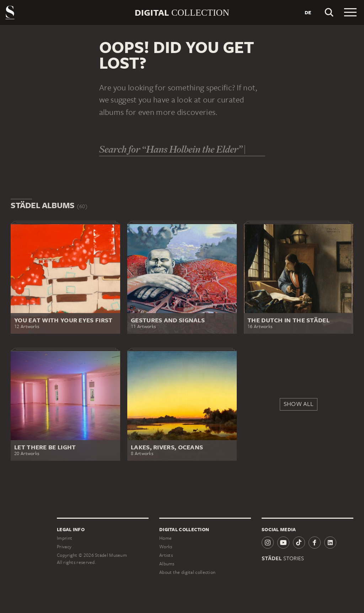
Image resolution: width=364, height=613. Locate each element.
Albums (167, 564)
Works (166, 547)
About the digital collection (187, 572)
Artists (166, 555)
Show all (299, 404)
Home (165, 538)
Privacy (64, 547)
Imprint (65, 538)
